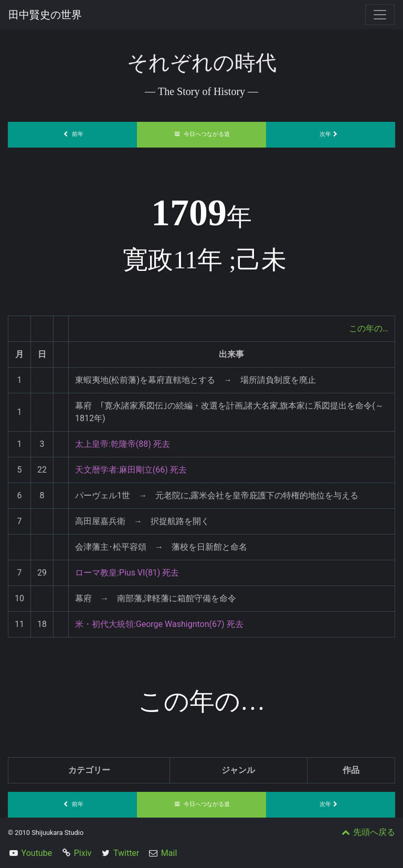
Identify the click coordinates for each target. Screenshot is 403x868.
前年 (72, 134)
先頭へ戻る (367, 832)
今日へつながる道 (201, 134)
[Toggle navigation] (380, 15)
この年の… (369, 328)
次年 (331, 134)
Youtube (37, 853)
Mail (169, 853)
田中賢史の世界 (45, 15)
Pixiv (83, 853)
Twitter (126, 853)
